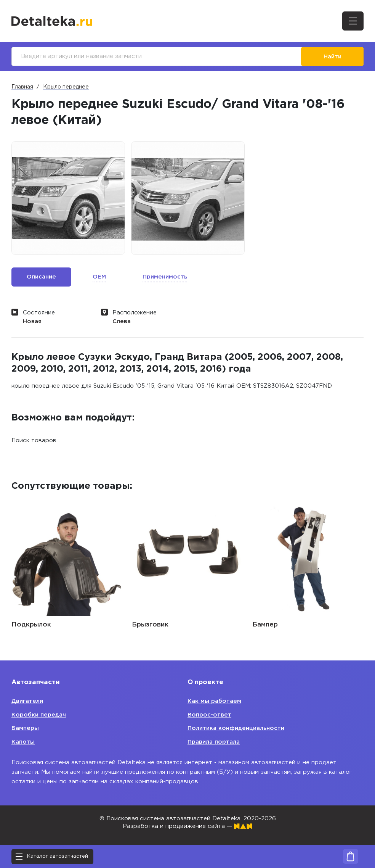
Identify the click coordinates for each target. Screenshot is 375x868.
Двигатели (27, 701)
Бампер (265, 625)
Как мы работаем (214, 701)
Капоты (23, 742)
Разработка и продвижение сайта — (187, 826)
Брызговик (150, 625)
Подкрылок (31, 625)
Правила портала (214, 742)
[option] (68, 198)
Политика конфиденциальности (236, 728)
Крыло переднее (66, 87)
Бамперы (25, 728)
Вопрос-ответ (209, 715)
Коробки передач (39, 715)
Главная (22, 87)
